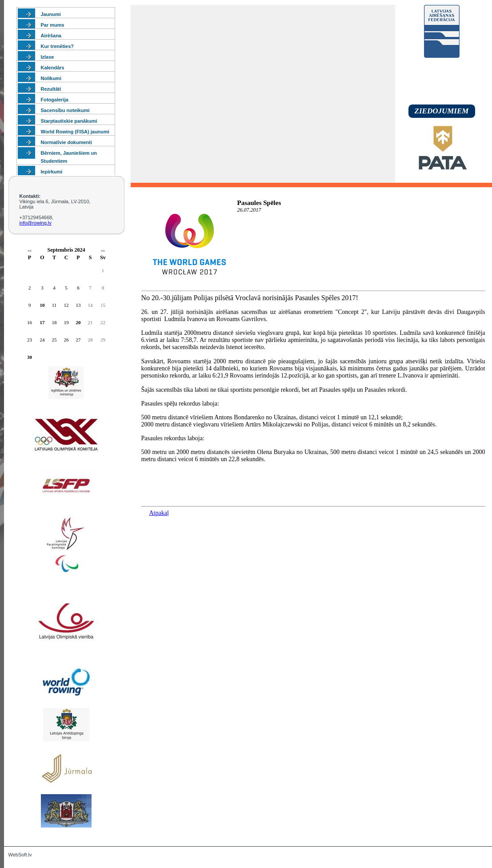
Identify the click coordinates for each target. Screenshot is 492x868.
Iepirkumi (52, 172)
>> (103, 251)
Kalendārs (53, 68)
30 (30, 357)
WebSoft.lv (20, 855)
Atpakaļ (159, 513)
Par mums (53, 25)
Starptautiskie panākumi (69, 121)
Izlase (48, 57)
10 (42, 305)
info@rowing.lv (36, 223)
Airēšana (51, 36)
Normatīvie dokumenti (67, 142)
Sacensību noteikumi (65, 110)
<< (30, 251)
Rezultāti (51, 89)
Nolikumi (51, 78)
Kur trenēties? (58, 46)
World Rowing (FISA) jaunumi (75, 132)
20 (78, 322)
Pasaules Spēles (259, 203)
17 (42, 322)
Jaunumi (51, 14)
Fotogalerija (55, 100)
